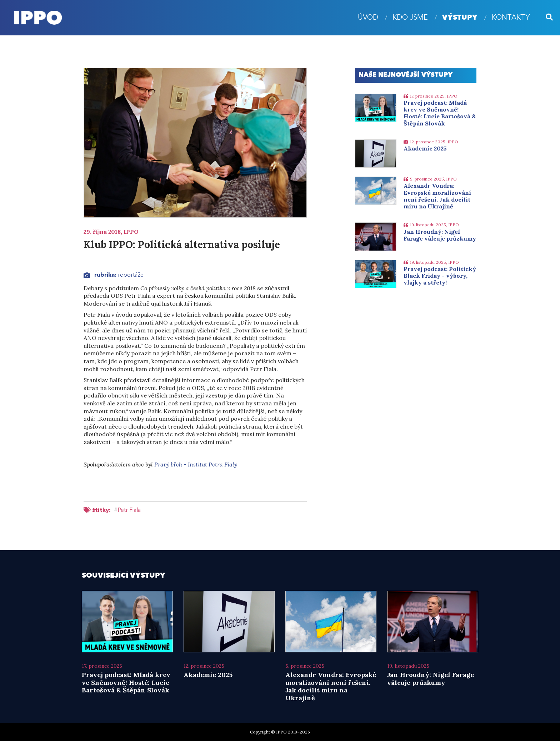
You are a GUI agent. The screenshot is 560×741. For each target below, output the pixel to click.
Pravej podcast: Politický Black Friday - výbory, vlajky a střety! (440, 276)
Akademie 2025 (425, 148)
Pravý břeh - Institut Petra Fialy (196, 464)
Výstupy (460, 18)
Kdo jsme (410, 18)
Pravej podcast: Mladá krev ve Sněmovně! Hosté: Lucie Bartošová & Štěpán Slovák (440, 113)
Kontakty (511, 18)
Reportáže (131, 275)
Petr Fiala (129, 510)
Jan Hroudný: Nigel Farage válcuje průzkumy (440, 235)
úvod (368, 18)
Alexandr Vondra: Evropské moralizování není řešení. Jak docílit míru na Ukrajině (437, 196)
